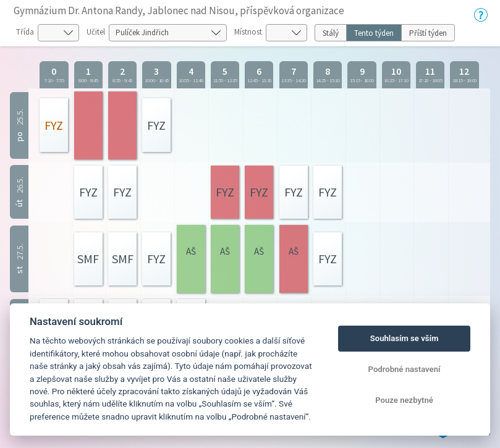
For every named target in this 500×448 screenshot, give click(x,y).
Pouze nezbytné (404, 400)
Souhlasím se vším (405, 338)
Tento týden (374, 33)
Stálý (331, 33)
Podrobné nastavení (405, 369)
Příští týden (428, 33)
